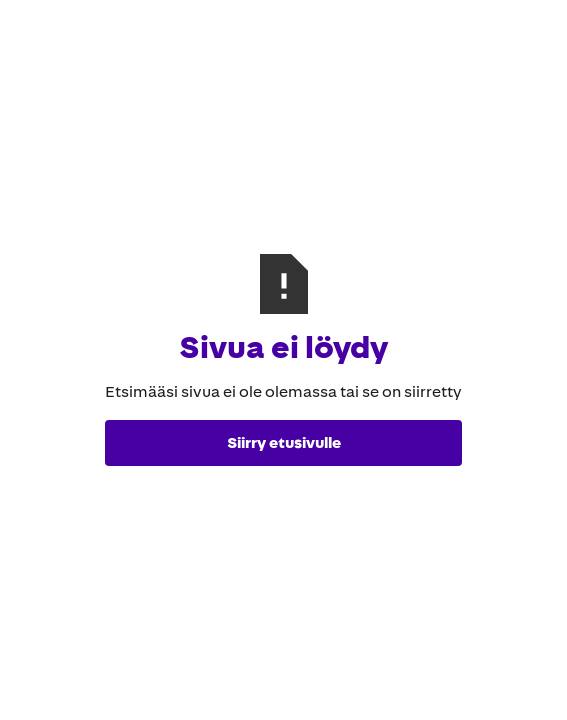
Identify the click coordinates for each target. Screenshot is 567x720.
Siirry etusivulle (284, 442)
